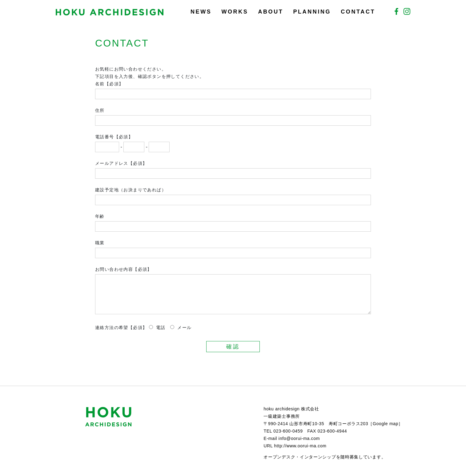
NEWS (201, 12)
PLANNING (312, 12)
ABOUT (271, 12)
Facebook (396, 11)
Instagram (407, 11)
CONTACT (358, 12)
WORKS (235, 12)
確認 (233, 347)
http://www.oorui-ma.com (300, 446)
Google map (386, 424)
